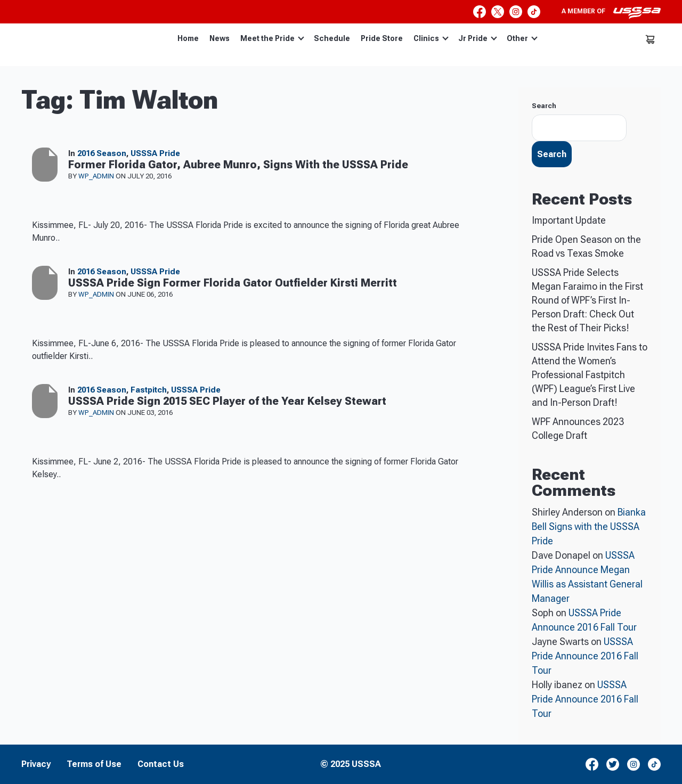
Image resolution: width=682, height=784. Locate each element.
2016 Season (102, 153)
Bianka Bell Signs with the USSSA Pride (589, 526)
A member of (611, 13)
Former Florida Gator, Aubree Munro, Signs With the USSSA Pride (238, 165)
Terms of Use (94, 764)
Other (522, 38)
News (220, 38)
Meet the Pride (272, 38)
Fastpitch (149, 390)
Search (544, 106)
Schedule (332, 38)
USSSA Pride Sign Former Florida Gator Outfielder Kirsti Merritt (233, 283)
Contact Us (161, 764)
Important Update (569, 220)
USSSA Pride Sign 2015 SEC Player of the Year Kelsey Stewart (227, 401)
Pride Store (382, 38)
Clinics (431, 38)
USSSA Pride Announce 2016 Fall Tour (585, 656)
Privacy (36, 764)
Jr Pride (478, 38)
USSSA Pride (155, 153)
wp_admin (97, 176)
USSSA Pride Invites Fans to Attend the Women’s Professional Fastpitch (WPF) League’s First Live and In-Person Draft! (590, 375)
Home (188, 38)
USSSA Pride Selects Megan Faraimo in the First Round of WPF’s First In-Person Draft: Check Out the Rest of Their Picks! (587, 300)
